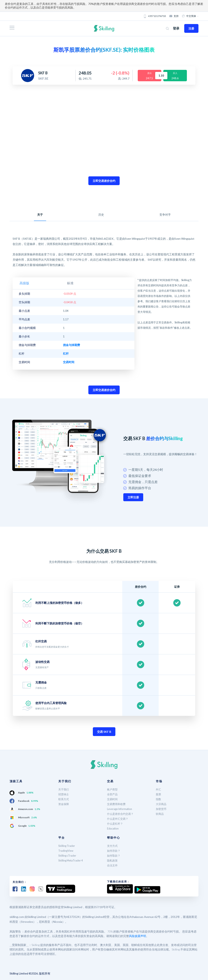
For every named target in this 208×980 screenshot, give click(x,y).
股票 (159, 794)
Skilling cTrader (68, 855)
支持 (174, 16)
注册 (191, 28)
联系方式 (64, 799)
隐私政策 (113, 860)
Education (113, 828)
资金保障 (64, 804)
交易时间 (113, 799)
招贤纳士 (64, 794)
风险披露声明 (138, 935)
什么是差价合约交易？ (121, 814)
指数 (159, 799)
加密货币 (161, 809)
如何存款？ (114, 851)
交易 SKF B (104, 732)
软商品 (160, 814)
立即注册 (133, 497)
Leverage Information (121, 809)
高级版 (25, 283)
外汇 (159, 789)
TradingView (66, 851)
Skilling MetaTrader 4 (72, 860)
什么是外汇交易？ (118, 819)
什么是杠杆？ (116, 823)
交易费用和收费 (117, 804)
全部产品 (113, 794)
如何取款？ (114, 855)
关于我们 (64, 789)
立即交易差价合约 (104, 181)
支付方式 (113, 846)
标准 (44, 283)
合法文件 (113, 865)
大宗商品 (161, 804)
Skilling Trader (67, 846)
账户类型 (113, 789)
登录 (176, 28)
